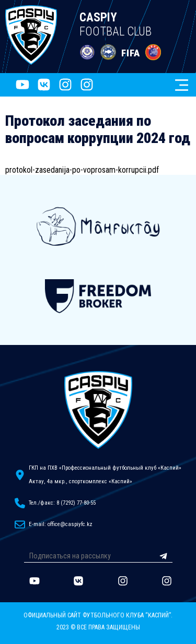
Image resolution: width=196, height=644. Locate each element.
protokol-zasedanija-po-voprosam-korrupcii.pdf (82, 170)
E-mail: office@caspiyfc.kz (61, 524)
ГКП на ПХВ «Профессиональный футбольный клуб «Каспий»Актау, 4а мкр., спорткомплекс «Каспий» (105, 475)
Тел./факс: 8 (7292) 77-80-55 (62, 503)
